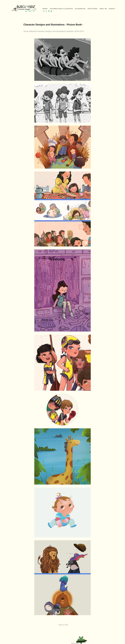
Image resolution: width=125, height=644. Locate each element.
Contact (112, 9)
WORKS (45, 9)
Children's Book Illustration (61, 9)
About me (103, 9)
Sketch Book (93, 9)
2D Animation (80, 9)
